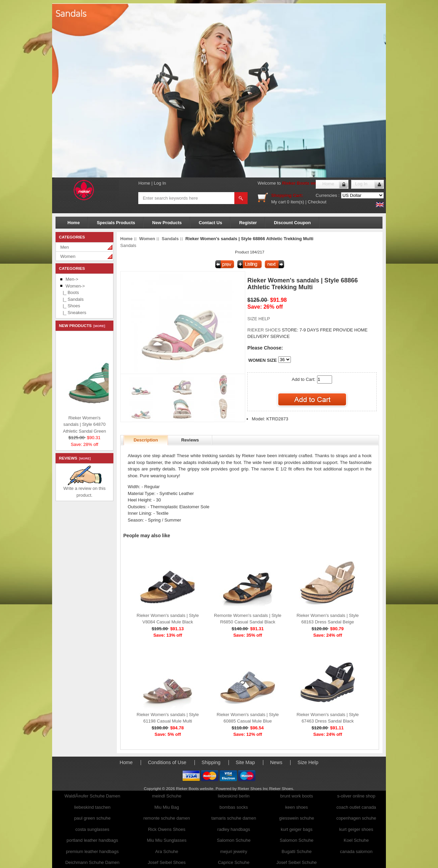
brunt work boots (297, 796)
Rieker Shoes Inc (253, 788)
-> (75, 286)
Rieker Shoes (281, 788)
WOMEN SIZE (263, 360)
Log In (160, 183)
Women (68, 256)
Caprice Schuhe (234, 862)
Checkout (317, 202)
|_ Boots (70, 292)
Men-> (72, 279)
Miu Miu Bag (167, 807)
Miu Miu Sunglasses (167, 840)
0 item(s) (295, 202)
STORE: (273, 330)
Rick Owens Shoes (167, 829)
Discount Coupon (292, 223)
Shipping (211, 762)
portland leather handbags (92, 840)
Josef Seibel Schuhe (297, 862)
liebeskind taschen (92, 807)
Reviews (190, 440)
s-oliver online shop (356, 796)
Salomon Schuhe (234, 840)
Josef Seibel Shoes (167, 862)
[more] (98, 326)
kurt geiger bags (296, 829)
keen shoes (297, 807)
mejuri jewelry (233, 851)
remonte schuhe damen (167, 818)
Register (248, 223)
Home (144, 183)
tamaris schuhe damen (234, 818)
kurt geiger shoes (356, 829)
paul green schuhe (92, 818)
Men (65, 247)
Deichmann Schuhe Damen (92, 862)
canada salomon (356, 851)
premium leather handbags (92, 851)
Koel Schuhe (356, 840)
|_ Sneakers (73, 313)
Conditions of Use (167, 762)
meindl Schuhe (167, 796)
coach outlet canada (356, 807)
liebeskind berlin (234, 796)
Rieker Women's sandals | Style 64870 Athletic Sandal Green (103, 423)
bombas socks (234, 807)
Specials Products (116, 223)
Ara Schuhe (167, 851)
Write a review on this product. (84, 489)
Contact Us (211, 223)
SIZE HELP (259, 319)
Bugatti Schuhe (297, 851)
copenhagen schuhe (356, 818)
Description (146, 440)
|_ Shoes (70, 306)
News (276, 762)
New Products (167, 223)
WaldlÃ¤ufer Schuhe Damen (92, 796)
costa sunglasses (92, 829)
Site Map (245, 762)
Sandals (170, 239)
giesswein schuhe (297, 818)
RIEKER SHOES (264, 330)
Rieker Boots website (304, 183)
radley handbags (234, 829)
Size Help (308, 762)
